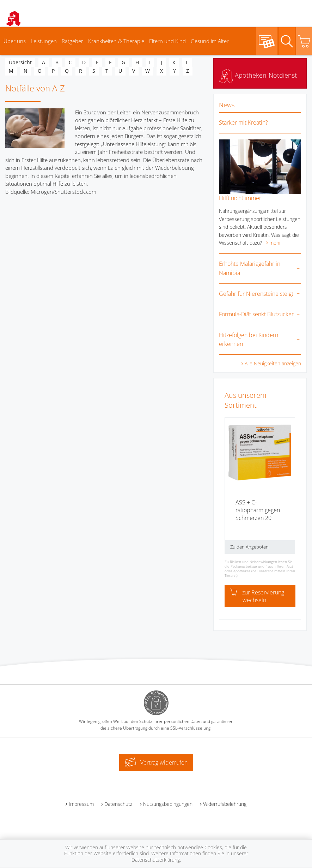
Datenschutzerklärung (156, 860)
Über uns (15, 41)
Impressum (81, 804)
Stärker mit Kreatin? (243, 122)
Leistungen (44, 41)
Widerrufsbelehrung (225, 804)
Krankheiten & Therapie (116, 41)
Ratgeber (72, 41)
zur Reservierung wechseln (257, 596)
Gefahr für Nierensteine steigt (256, 294)
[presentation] (229, 488)
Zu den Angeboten (249, 547)
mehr (275, 243)
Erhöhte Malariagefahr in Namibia (250, 268)
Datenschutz (118, 804)
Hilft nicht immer (240, 198)
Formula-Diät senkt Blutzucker (256, 314)
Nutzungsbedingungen (168, 804)
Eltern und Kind (167, 41)
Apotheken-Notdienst (258, 75)
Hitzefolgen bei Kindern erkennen (249, 340)
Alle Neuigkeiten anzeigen (273, 363)
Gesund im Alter (210, 41)
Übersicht (20, 62)
